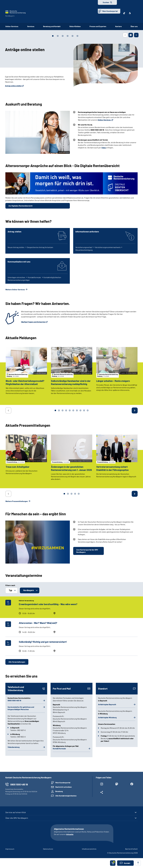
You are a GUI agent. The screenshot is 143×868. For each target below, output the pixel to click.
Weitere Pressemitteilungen (17, 501)
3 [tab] (63, 410)
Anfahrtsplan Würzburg (107, 717)
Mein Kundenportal (110, 11)
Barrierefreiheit (131, 849)
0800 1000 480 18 (14, 700)
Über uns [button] (134, 26)
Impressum (10, 849)
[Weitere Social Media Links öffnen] (102, 793)
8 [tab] (80, 410)
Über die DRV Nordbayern (17, 818)
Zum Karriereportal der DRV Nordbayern (87, 551)
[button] (125, 863)
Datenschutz (48, 849)
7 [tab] (77, 410)
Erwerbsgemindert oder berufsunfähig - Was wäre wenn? (48, 604)
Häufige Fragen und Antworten (33, 322)
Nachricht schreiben (64, 787)
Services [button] (31, 26)
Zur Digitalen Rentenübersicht (21, 206)
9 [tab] (84, 410)
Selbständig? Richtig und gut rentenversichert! (43, 642)
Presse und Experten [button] (98, 26)
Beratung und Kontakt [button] (52, 26)
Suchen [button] (106, 2)
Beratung (59, 791)
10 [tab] (88, 410)
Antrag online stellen (13, 86)
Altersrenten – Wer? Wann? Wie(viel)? (38, 623)
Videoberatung (14, 747)
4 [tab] (66, 410)
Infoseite (70, 834)
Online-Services (12, 26)
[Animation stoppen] (131, 35)
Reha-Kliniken (75, 26)
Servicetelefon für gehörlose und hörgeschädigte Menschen (21, 708)
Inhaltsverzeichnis (89, 849)
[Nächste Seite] (136, 35)
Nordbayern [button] (29, 590)
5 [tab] (70, 410)
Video (104, 148)
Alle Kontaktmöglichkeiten (66, 796)
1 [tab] (55, 410)
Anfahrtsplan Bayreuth (107, 704)
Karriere (118, 26)
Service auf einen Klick (16, 812)
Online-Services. (104, 120)
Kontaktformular (59, 748)
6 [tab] (73, 410)
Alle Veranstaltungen (17, 662)
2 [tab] (59, 410)
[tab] (53, 36)
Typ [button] (10, 590)
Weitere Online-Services (15, 289)
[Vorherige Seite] (125, 35)
